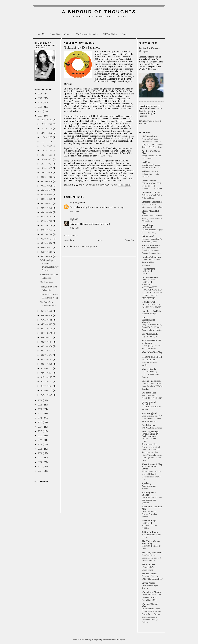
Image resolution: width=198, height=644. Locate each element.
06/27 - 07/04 (47, 234)
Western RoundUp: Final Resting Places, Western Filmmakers (152, 218)
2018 (40, 409)
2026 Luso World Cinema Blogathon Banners (149, 514)
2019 (40, 405)
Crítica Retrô (148, 236)
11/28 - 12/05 (47, 137)
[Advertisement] (99, 24)
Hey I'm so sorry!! (149, 336)
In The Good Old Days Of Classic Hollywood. (150, 280)
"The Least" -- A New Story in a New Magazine (151, 262)
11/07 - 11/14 (47, 150)
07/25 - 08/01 (47, 217)
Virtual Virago (148, 583)
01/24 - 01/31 (47, 382)
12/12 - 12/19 (47, 128)
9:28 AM (75, 228)
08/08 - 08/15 (47, 208)
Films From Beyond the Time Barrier (151, 247)
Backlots (146, 162)
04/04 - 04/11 (47, 337)
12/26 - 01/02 (47, 120)
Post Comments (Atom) (86, 246)
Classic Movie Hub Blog (150, 212)
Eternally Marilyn (149, 314)
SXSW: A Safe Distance (152, 428)
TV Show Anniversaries (87, 34)
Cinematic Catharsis (151, 193)
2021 (40, 116)
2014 (40, 427)
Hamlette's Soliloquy (151, 257)
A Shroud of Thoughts (99, 12)
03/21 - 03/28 (47, 346)
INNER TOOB (149, 302)
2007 (40, 458)
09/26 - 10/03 (47, 177)
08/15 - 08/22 (47, 203)
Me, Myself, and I (150, 334)
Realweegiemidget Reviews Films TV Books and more (150, 434)
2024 (40, 103)
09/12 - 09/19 (47, 186)
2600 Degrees (120, 640)
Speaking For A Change (149, 494)
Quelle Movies (148, 425)
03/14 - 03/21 (47, 351)
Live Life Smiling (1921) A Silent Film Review (150, 374)
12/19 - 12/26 (47, 124)
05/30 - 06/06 (47, 252)
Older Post (130, 240)
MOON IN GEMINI (151, 340)
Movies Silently (149, 369)
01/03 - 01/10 (47, 395)
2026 (40, 94)
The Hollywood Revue (152, 553)
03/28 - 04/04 (47, 342)
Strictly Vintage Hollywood (149, 522)
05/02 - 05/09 (47, 320)
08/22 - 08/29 (47, 199)
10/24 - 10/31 (47, 159)
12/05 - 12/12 (47, 133)
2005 (40, 466)
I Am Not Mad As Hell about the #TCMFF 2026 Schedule (152, 386)
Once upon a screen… (152, 381)
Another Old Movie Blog (151, 152)
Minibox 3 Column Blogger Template (87, 640)
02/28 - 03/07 (47, 360)
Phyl (72, 219)
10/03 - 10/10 (47, 173)
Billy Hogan (75, 202)
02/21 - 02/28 (47, 364)
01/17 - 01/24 (47, 386)
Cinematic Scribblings (152, 202)
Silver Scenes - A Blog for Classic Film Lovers (152, 466)
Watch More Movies (151, 592)
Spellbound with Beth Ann (152, 508)
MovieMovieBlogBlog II (152, 353)
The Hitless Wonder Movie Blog (151, 542)
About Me (40, 34)
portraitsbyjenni (149, 413)
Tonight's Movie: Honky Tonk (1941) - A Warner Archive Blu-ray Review (152, 327)
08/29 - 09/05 (47, 195)
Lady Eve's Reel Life (151, 311)
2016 (40, 418)
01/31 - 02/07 (47, 377)
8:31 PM (74, 212)
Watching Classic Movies (150, 605)
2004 (40, 471)
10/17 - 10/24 (47, 164)
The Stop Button (149, 574)
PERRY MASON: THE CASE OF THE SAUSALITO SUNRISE (152, 186)
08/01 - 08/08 (47, 212)
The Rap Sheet (148, 565)
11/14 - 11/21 (47, 146)
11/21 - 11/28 (47, 142)
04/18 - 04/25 (47, 329)
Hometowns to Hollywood (148, 270)
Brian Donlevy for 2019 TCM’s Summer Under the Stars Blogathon (152, 419)
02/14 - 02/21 (47, 368)
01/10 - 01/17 (47, 390)
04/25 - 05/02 (47, 324)
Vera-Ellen (146, 273)
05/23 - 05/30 (47, 256)
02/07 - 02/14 (47, 373)
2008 (40, 453)
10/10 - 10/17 (47, 168)
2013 (40, 431)
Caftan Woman (149, 181)
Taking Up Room (150, 532)
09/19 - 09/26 (47, 181)
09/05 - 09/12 (47, 190)
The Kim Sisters (47, 282)
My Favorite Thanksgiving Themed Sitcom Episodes (151, 346)
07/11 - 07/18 (47, 225)
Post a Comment (71, 236)
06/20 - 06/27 (47, 239)
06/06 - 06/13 (47, 248)
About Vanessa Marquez (61, 34)
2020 (40, 400)
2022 (40, 111)
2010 (40, 444)
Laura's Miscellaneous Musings (148, 320)
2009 (40, 449)
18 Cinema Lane (149, 136)
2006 (40, 462)
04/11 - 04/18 (47, 333)
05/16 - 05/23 (47, 311)
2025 (40, 98)
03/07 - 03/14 (47, 355)
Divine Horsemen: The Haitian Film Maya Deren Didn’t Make (151, 597)
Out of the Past (149, 393)
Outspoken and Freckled (149, 403)
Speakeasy (147, 483)
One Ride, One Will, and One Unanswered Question (152, 500)
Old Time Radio (110, 34)
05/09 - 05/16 (47, 315)
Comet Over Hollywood (147, 226)
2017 (40, 414)
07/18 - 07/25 (47, 221)
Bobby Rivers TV (150, 171)
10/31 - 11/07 (47, 155)
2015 (40, 422)
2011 (40, 440)
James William (108, 640)
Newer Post (69, 240)
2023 (40, 107)
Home (124, 34)
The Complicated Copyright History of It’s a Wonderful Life (152, 558)
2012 (40, 436)
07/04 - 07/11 (47, 230)
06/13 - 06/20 (47, 243)
